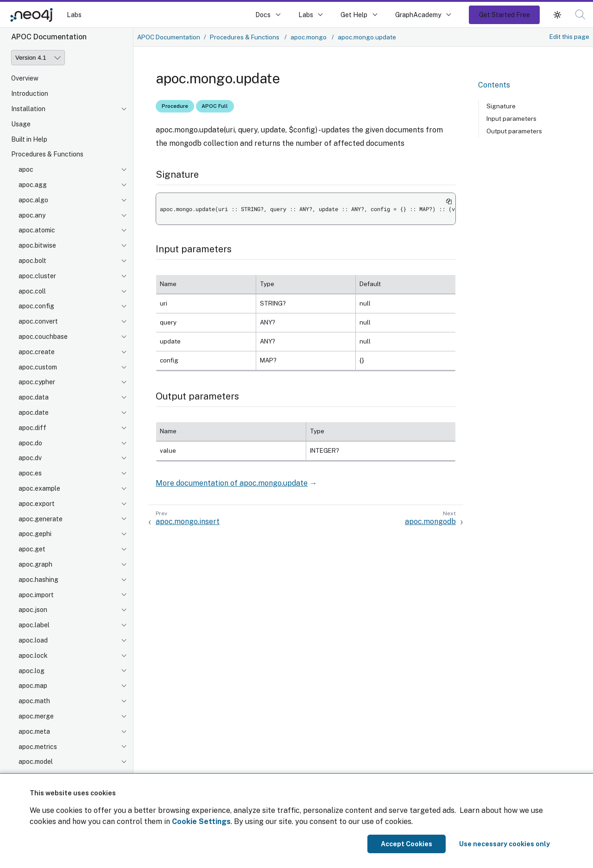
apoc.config (36, 306)
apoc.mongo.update (367, 37)
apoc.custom (38, 367)
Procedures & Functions (47, 154)
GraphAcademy (418, 15)
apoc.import (36, 595)
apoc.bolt (32, 261)
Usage (21, 124)
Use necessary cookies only (505, 844)
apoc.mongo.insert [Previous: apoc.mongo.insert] (188, 521)
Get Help (354, 15)
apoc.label (34, 625)
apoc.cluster (37, 276)
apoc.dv (30, 458)
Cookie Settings (201, 821)
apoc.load (33, 640)
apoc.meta (34, 731)
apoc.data (34, 397)
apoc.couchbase (43, 337)
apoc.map (33, 686)
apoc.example (39, 488)
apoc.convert (38, 321)
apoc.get (32, 549)
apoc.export (37, 504)
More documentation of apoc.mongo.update (232, 483)
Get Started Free (505, 15)
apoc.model (36, 762)
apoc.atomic (37, 230)
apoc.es (30, 473)
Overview (25, 78)
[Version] (38, 58)
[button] (580, 15)
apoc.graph (35, 564)
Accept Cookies (407, 844)
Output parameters (514, 131)
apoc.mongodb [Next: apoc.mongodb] (430, 521)
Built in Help (29, 139)
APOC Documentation (169, 37)
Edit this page (569, 37)
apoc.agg (33, 185)
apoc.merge (36, 716)
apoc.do (30, 443)
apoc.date (34, 412)
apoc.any (32, 215)
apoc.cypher (37, 382)
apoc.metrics (38, 747)
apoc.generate (41, 519)
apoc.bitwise (37, 245)
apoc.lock (33, 656)
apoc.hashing (38, 580)
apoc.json (33, 610)
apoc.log (32, 671)
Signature (501, 106)
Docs (263, 15)
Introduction (30, 94)
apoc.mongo (309, 37)
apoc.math (34, 701)
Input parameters (511, 119)
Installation (28, 109)
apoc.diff (32, 428)
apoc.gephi (35, 534)
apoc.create (37, 352)
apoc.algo (33, 200)
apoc (26, 169)
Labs (74, 15)
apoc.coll (32, 291)
